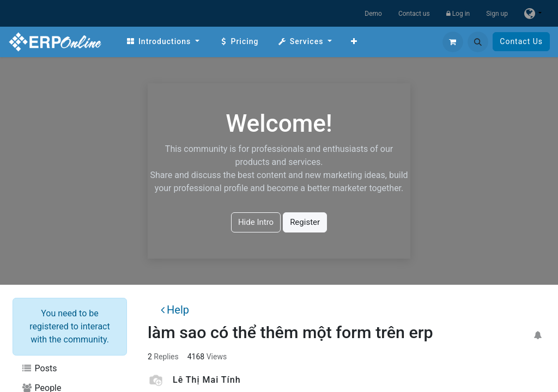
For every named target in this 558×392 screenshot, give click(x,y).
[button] (478, 42)
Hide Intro (256, 222)
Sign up (497, 14)
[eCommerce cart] (453, 42)
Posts (39, 368)
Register (305, 222)
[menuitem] (163, 42)
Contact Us (521, 41)
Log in (458, 14)
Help (175, 310)
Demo (373, 14)
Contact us (414, 14)
